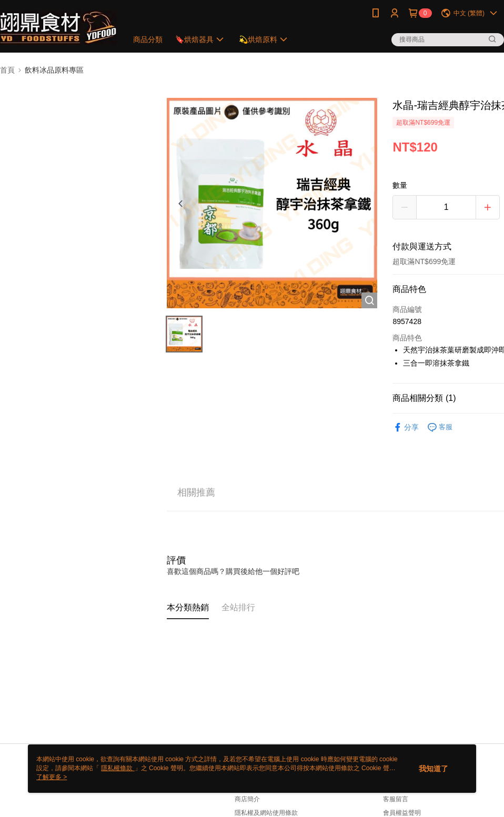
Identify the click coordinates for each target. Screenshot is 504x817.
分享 (406, 427)
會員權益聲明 (402, 813)
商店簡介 (247, 799)
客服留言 (396, 799)
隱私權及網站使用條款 (266, 813)
